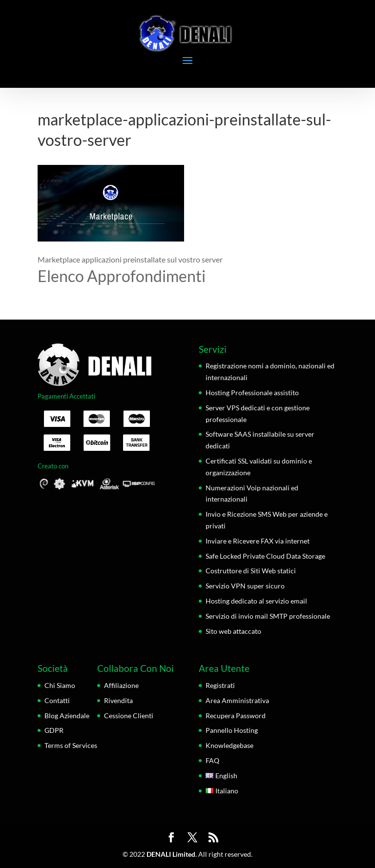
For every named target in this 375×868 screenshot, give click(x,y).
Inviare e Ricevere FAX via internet (258, 541)
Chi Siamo (60, 685)
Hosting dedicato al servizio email (256, 601)
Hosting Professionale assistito (252, 393)
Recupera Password (236, 716)
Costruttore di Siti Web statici (251, 571)
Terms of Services (71, 745)
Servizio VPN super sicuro (245, 586)
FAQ (212, 760)
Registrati (220, 685)
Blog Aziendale (67, 716)
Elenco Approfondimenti (122, 276)
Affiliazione (121, 685)
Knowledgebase (229, 745)
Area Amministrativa (237, 700)
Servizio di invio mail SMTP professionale (268, 616)
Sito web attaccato (233, 631)
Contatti (57, 700)
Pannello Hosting (232, 730)
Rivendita (118, 700)
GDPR (54, 730)
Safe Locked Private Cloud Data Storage (265, 556)
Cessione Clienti (129, 716)
